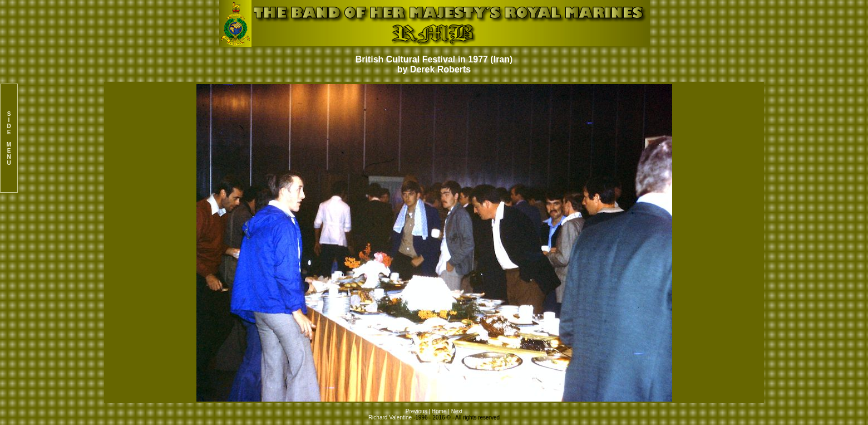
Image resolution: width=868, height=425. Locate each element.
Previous (417, 411)
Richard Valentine (390, 417)
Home (439, 411)
